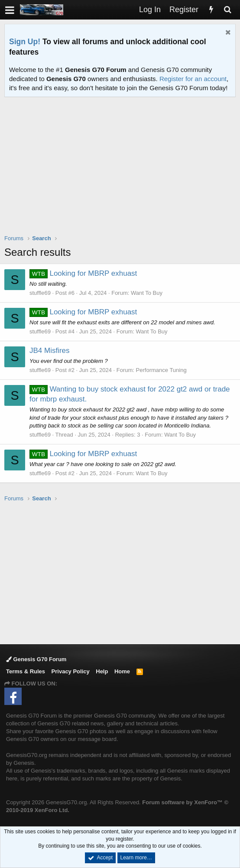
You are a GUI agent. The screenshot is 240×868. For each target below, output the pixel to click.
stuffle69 (40, 293)
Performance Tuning (161, 370)
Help (102, 671)
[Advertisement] (122, 171)
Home (122, 671)
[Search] (227, 10)
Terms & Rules (26, 671)
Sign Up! (25, 42)
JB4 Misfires (50, 351)
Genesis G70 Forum (36, 659)
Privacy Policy (71, 671)
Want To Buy (147, 293)
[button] (10, 10)
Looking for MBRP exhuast (83, 273)
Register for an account (193, 79)
